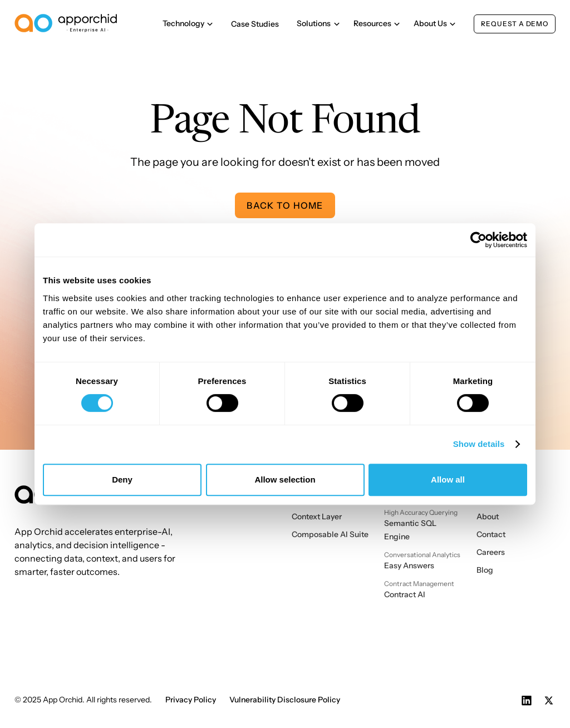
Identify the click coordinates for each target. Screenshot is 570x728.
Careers (491, 552)
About (488, 517)
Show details (479, 444)
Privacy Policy (191, 700)
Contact (491, 534)
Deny (122, 479)
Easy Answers (409, 565)
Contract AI (405, 594)
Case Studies (255, 24)
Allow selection (285, 479)
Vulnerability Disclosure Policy (285, 700)
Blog (485, 570)
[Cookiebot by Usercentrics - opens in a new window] (478, 240)
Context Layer (317, 517)
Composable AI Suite (330, 534)
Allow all (448, 479)
